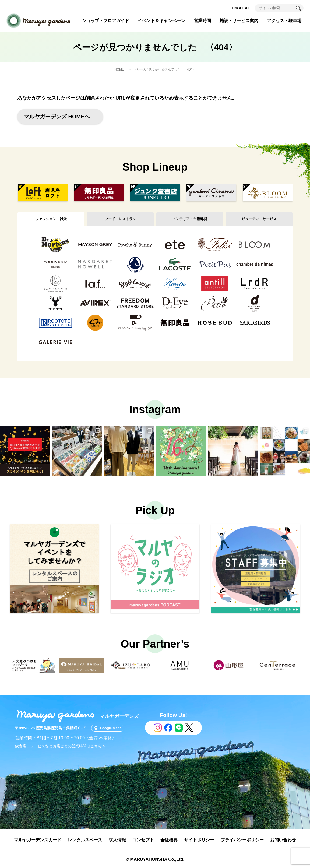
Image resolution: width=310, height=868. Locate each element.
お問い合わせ (283, 840)
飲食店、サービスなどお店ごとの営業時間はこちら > (60, 746)
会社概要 (169, 840)
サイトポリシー (199, 840)
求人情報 (117, 840)
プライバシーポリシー (242, 840)
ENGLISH (240, 8)
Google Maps (113, 728)
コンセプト (143, 840)
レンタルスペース (85, 840)
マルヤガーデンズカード (38, 840)
